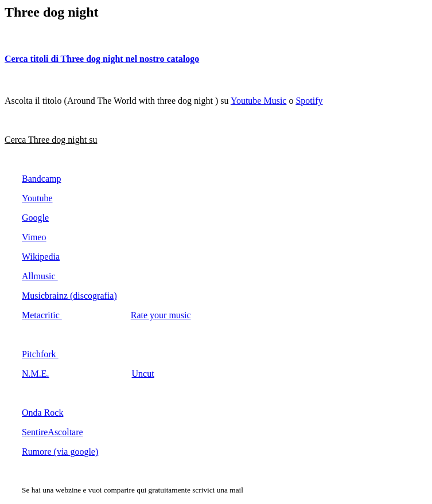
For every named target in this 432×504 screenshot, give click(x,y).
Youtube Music (259, 101)
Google (35, 218)
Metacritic (42, 315)
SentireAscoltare (52, 432)
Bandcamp (41, 179)
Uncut (143, 374)
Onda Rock (42, 413)
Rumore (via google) (60, 452)
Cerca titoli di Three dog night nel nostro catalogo (102, 59)
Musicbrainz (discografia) (69, 296)
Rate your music (161, 315)
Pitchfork (40, 354)
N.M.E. (36, 374)
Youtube (37, 198)
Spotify (309, 101)
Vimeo (34, 237)
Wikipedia (41, 257)
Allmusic (40, 276)
